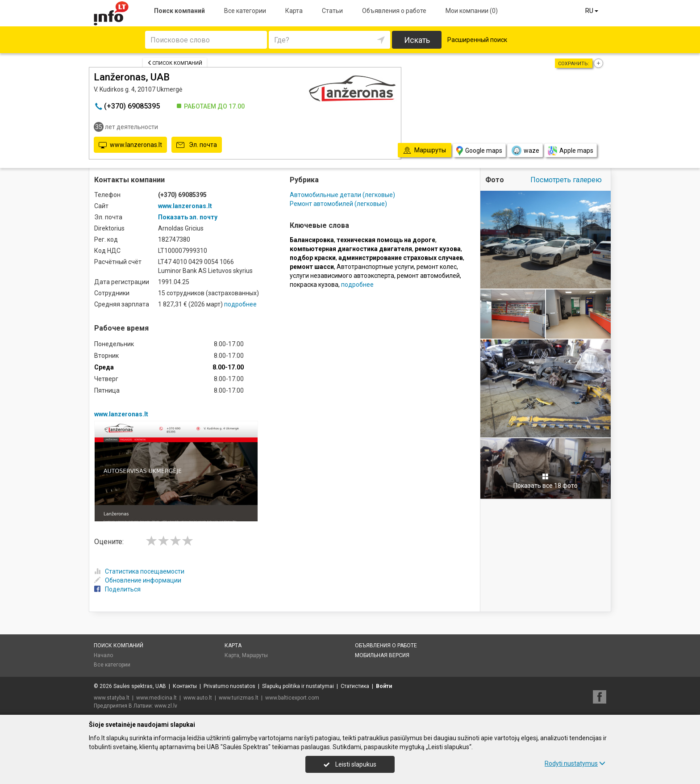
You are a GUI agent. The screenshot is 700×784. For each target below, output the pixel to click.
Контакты (185, 686)
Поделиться (117, 589)
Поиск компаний (179, 11)
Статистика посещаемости (139, 571)
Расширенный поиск (477, 40)
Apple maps (571, 151)
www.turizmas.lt (239, 698)
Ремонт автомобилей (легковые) (338, 204)
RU (592, 11)
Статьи (332, 11)
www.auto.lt (198, 698)
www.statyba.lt (112, 698)
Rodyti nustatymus (575, 763)
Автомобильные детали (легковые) (342, 195)
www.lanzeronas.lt (130, 145)
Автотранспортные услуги (375, 267)
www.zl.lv (166, 706)
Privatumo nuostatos (229, 686)
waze (525, 151)
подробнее (240, 304)
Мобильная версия (382, 655)
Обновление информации (138, 580)
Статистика (355, 686)
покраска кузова (314, 285)
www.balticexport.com (292, 698)
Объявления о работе (394, 11)
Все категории (245, 11)
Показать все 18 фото (546, 481)
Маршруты (255, 655)
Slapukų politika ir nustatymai (298, 686)
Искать (417, 40)
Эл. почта (197, 145)
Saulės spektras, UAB (140, 686)
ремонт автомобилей (428, 276)
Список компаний (175, 63)
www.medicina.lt (156, 698)
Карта (294, 11)
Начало (103, 655)
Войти (384, 686)
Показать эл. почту (188, 217)
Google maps (479, 151)
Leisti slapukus (350, 764)
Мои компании (472, 11)
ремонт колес (437, 267)
